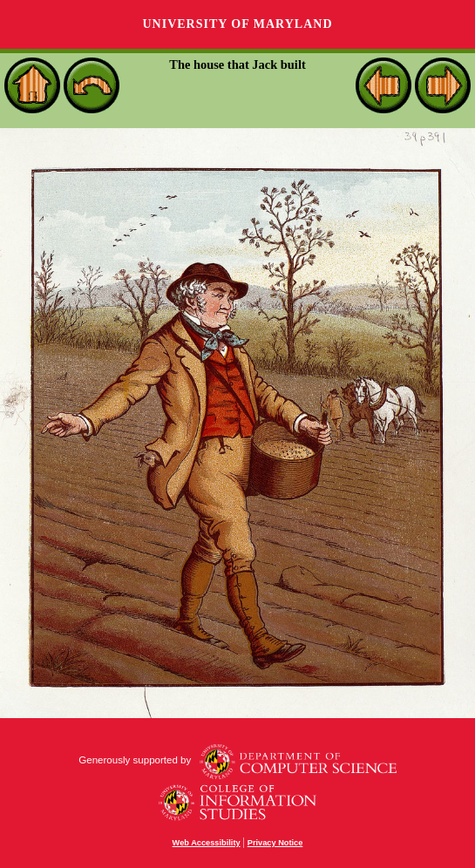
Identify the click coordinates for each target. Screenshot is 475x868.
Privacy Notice (275, 843)
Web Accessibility (207, 843)
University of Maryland (237, 24)
